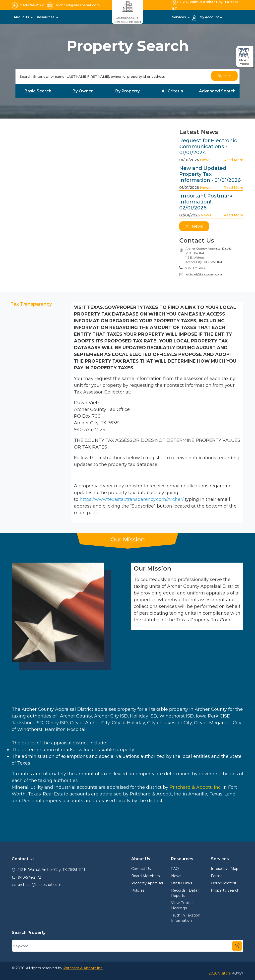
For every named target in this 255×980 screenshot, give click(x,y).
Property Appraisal (147, 883)
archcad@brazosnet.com (204, 274)
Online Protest (224, 883)
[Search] (127, 76)
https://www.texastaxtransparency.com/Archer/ (132, 499)
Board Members (145, 876)
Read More (233, 160)
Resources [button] (46, 17)
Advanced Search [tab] (217, 91)
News (205, 160)
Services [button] (179, 17)
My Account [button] (209, 17)
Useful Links (182, 883)
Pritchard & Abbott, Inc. (195, 787)
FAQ (175, 869)
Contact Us (141, 869)
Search (224, 76)
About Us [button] (22, 17)
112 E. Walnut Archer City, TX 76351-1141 (52, 870)
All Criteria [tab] (172, 91)
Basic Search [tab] (38, 91)
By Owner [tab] (83, 91)
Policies (138, 890)
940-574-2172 (30, 877)
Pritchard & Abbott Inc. (83, 968)
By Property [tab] (127, 91)
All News (194, 226)
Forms (217, 876)
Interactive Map (225, 869)
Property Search (225, 890)
